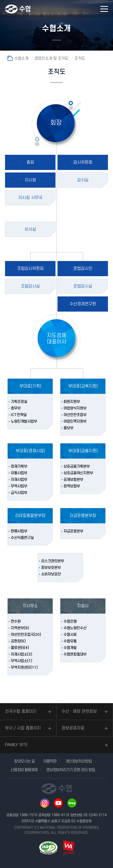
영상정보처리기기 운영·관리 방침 (71, 770)
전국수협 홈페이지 (21, 711)
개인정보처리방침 (78, 761)
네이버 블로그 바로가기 (72, 803)
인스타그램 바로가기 (45, 803)
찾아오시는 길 (24, 761)
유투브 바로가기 (58, 803)
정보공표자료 (73, 728)
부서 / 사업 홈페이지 (23, 728)
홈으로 (10, 58)
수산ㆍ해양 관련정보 (79, 711)
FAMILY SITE (16, 745)
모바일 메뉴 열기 (104, 9)
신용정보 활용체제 (24, 770)
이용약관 (50, 761)
